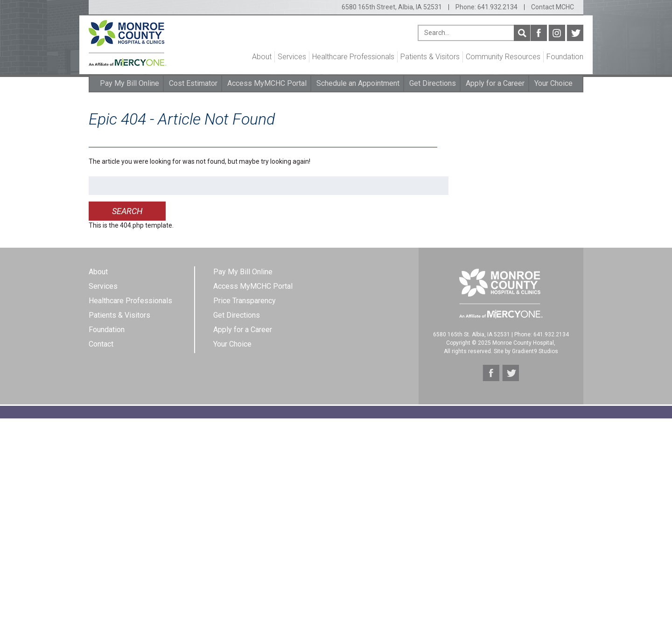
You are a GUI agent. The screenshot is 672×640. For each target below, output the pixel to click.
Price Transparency (245, 301)
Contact (101, 344)
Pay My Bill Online (129, 83)
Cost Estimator (193, 83)
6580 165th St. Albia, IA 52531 (472, 334)
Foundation (565, 57)
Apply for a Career (495, 83)
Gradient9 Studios (535, 351)
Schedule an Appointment (358, 83)
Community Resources (503, 57)
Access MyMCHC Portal (267, 83)
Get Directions (433, 83)
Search (522, 33)
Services (292, 57)
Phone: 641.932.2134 (486, 7)
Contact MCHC (553, 7)
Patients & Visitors (430, 57)
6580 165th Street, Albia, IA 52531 (392, 7)
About (262, 57)
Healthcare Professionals (353, 57)
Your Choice (553, 83)
